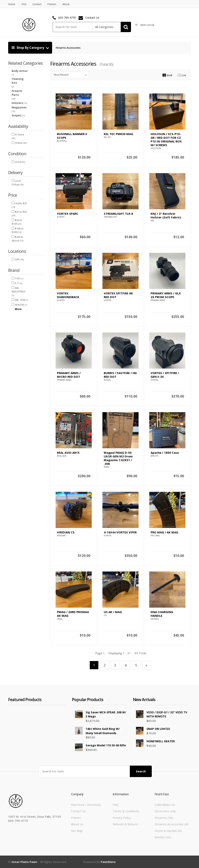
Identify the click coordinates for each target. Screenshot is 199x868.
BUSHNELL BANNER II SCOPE (72, 136)
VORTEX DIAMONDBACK (68, 295)
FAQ (24, 4)
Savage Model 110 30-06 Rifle (106, 745)
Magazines (19, 107)
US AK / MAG (113, 612)
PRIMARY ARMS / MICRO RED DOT (69, 375)
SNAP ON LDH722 (158, 729)
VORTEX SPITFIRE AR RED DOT (118, 295)
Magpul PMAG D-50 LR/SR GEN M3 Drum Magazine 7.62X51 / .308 (118, 458)
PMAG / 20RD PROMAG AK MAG (73, 614)
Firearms (164, 818)
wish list (144, 25)
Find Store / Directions (86, 805)
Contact (37, 4)
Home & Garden (168, 831)
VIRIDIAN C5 (66, 532)
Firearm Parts (17, 93)
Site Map (77, 831)
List (182, 75)
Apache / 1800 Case (165, 453)
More (18, 309)
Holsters (17, 103)
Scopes (16, 115)
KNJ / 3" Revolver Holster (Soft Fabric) (166, 215)
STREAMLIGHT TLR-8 (118, 214)
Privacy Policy (122, 818)
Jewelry (163, 837)
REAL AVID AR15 (68, 453)
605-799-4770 (67, 18)
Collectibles (165, 805)
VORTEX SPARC (68, 214)
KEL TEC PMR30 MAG (118, 134)
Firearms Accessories (68, 48)
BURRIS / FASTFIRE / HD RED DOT (120, 375)
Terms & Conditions (126, 811)
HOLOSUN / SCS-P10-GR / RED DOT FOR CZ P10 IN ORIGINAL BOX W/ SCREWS (166, 139)
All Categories (104, 27)
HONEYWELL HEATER (161, 741)
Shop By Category (28, 48)
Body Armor (20, 71)
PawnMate (108, 862)
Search (141, 771)
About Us (77, 824)
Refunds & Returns (125, 824)
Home (12, 4)
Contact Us (92, 18)
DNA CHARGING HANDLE (162, 614)
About (66, 4)
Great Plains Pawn (24, 862)
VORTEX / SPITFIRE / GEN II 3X (165, 375)
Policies (52, 4)
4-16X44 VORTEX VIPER (120, 532)
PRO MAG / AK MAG (164, 532)
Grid (167, 75)
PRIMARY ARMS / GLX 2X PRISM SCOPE (166, 295)
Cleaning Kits (18, 81)
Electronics (165, 811)
